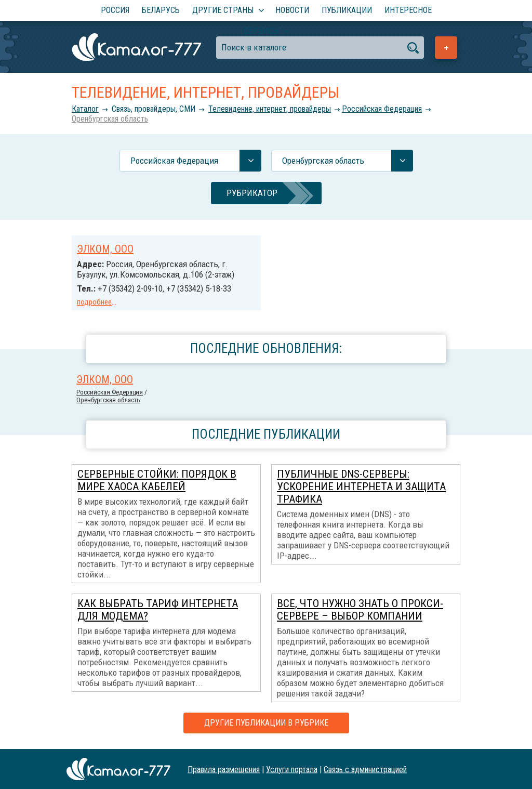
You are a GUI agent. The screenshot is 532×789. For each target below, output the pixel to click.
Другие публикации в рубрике (266, 723)
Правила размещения (224, 769)
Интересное (408, 10)
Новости (292, 10)
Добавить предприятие (446, 48)
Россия (115, 10)
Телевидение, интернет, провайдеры (270, 109)
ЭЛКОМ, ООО (105, 249)
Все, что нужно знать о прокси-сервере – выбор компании (360, 610)
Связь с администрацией (365, 769)
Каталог (85, 109)
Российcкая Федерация (382, 109)
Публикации (347, 10)
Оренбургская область (110, 119)
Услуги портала (292, 769)
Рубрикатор (252, 193)
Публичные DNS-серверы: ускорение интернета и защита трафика (361, 486)
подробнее (94, 302)
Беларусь (161, 10)
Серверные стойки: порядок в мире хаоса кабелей (157, 480)
